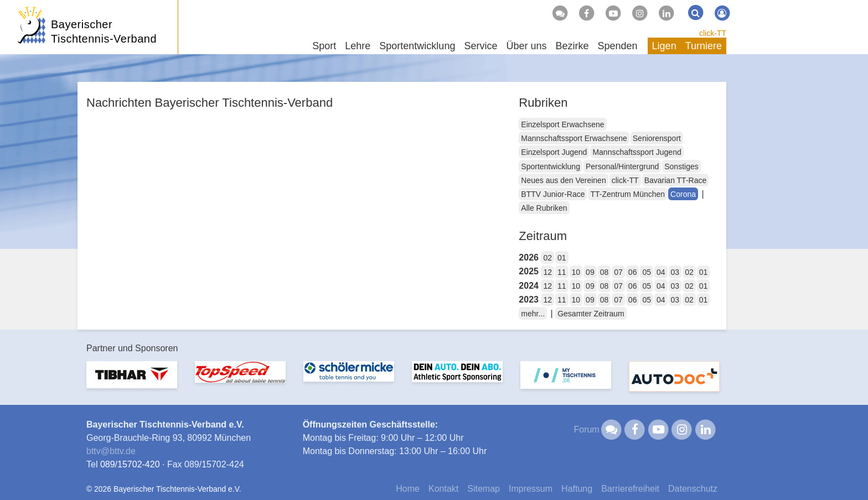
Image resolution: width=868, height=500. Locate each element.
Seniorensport (657, 138)
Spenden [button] (618, 46)
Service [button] (480, 46)
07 (618, 272)
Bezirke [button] (572, 46)
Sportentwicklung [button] (417, 46)
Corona (683, 194)
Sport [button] (324, 46)
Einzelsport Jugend (554, 152)
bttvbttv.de (111, 451)
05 (647, 272)
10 (576, 272)
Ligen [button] (664, 46)
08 (604, 272)
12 (547, 272)
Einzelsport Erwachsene (562, 124)
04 (661, 272)
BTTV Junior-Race (553, 194)
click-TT (713, 33)
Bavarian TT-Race (676, 180)
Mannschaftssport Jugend (637, 152)
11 (562, 272)
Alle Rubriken (544, 208)
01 (562, 258)
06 (633, 272)
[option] (132, 381)
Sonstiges (681, 166)
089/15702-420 (130, 464)
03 (675, 272)
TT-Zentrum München (627, 194)
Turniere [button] (704, 46)
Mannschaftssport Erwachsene (574, 138)
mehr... (533, 314)
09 (590, 272)
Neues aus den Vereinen (563, 180)
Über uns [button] (526, 46)
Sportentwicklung (551, 166)
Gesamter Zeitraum (591, 314)
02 (547, 258)
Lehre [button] (358, 46)
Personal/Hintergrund (622, 166)
